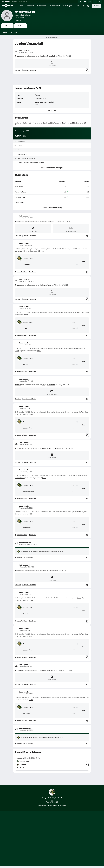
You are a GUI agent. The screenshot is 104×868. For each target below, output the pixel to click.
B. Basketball (42, 6)
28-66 (26, 315)
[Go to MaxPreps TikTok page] (37, 828)
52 (74, 422)
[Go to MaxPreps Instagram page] (52, 828)
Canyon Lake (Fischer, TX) (23, 15)
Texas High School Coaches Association (31, 163)
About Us (46, 834)
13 (74, 428)
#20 (20, 20)
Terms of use (44, 840)
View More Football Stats (52, 208)
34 (74, 259)
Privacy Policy (57, 837)
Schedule (30, 557)
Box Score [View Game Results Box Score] (32, 272)
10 (74, 713)
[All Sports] (78, 6)
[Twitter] (95, 2)
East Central (51, 670)
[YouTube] (85, 2)
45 (74, 364)
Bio (11, 33)
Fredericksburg (52, 448)
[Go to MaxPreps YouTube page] (45, 828)
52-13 (31, 414)
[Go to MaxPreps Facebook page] (67, 828)
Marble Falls (51, 56)
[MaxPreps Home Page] (45, 38)
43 (74, 491)
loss (44, 222)
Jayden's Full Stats (30, 70)
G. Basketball (55, 6)
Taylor (50, 285)
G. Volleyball (68, 6)
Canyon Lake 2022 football (50, 738)
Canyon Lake (25, 259)
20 (74, 358)
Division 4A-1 (22, 154)
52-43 (44, 478)
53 (74, 265)
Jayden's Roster (20, 557)
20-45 (39, 351)
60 (74, 528)
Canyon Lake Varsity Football (44, 102)
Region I (21, 150)
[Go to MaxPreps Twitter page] (59, 828)
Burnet (17, 351)
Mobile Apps (56, 834)
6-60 (30, 514)
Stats (16, 33)
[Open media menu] (88, 6)
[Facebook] (100, 2)
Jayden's (18, 56)
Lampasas (51, 222)
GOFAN (14, 1)
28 (74, 322)
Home (5, 33)
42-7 (30, 636)
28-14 (31, 600)
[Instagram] (90, 2)
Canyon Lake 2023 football (50, 552)
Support (52, 846)
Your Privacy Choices (52, 843)
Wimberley (80, 512)
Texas (20, 146)
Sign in (96, 6)
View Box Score (22, 768)
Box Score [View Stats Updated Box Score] (18, 70)
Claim (7, 26)
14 (74, 614)
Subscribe (46, 837)
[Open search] (83, 6)
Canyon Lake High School (52, 794)
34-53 (41, 251)
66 (74, 328)
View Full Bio (52, 110)
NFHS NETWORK (25, 1)
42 (74, 644)
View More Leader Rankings (52, 168)
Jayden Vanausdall (25, 12)
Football (21, 6)
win (43, 56)
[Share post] (87, 70)
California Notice (58, 840)
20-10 (31, 700)
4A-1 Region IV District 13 (26, 158)
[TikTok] (80, 2)
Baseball (30, 6)
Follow (20, 26)
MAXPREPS (6, 1)
